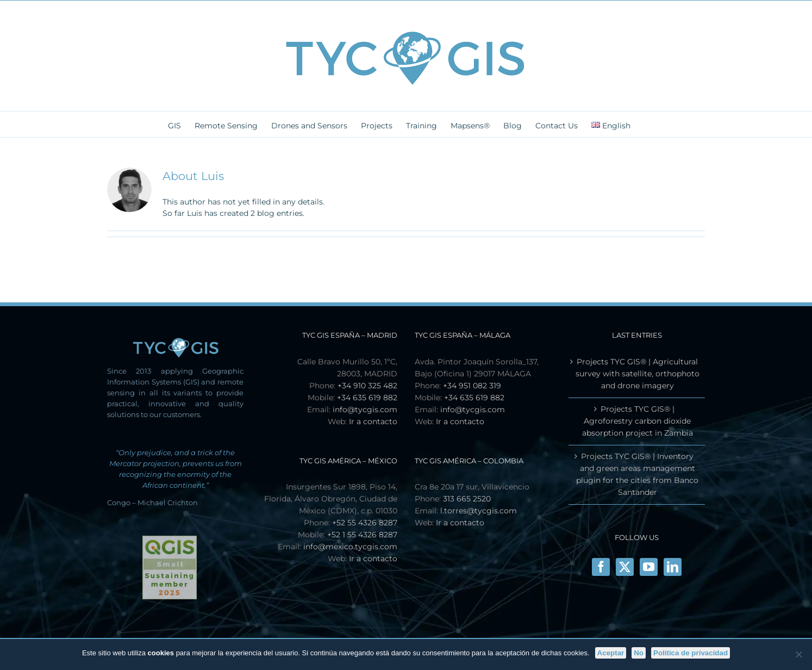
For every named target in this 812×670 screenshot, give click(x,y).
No (639, 653)
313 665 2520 (467, 499)
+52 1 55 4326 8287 (362, 535)
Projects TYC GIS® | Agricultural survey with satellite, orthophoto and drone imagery (638, 374)
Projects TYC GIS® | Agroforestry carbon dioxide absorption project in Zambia (638, 421)
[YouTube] (649, 567)
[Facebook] (601, 567)
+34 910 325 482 (367, 386)
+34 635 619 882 (367, 398)
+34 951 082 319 (472, 386)
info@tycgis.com (365, 410)
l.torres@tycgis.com (479, 511)
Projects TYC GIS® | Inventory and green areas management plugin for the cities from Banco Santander (637, 474)
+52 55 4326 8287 (365, 523)
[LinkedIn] (673, 567)
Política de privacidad (691, 653)
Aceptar (611, 653)
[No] (798, 654)
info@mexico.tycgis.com (350, 547)
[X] (625, 567)
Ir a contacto (373, 421)
